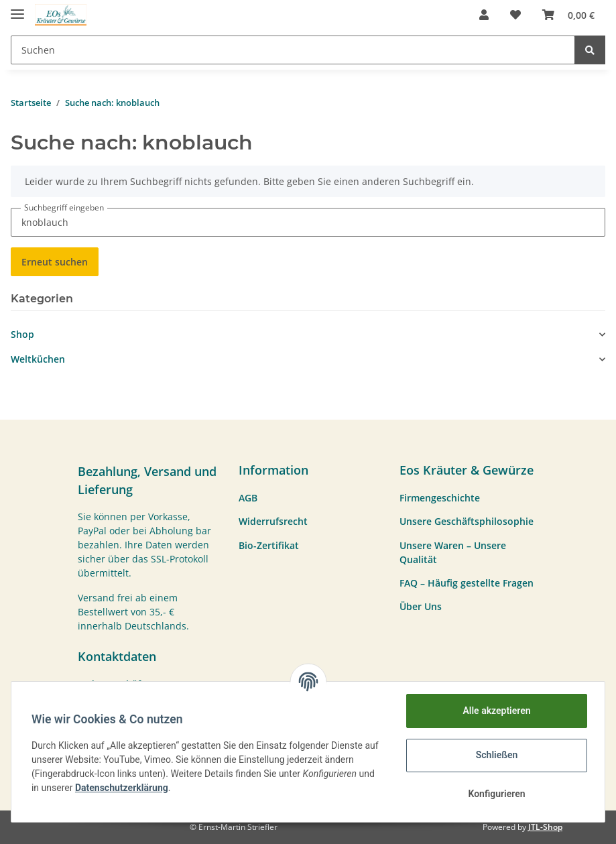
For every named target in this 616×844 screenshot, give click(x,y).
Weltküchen (38, 359)
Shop (22, 334)
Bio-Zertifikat (269, 545)
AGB (248, 498)
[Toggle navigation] (17, 8)
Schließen (496, 755)
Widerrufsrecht (273, 521)
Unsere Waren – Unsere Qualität (453, 552)
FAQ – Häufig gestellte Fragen (467, 583)
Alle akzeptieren (495, 711)
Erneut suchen (55, 262)
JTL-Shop (545, 827)
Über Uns (421, 606)
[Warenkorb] (568, 15)
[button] (484, 15)
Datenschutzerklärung (123, 788)
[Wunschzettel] (515, 15)
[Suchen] (293, 50)
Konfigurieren (495, 794)
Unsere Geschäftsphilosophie (467, 521)
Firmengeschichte (440, 498)
